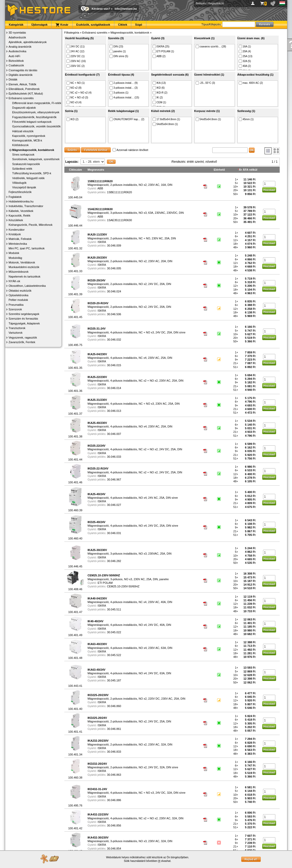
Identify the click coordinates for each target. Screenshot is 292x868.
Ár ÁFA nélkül (248, 170)
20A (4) (245, 51)
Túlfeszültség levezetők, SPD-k (32, 173)
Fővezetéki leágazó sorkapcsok (32, 122)
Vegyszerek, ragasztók (23, 338)
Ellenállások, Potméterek (24, 89)
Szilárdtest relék (22, 169)
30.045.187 (114, 680)
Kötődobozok (21, 145)
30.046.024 (114, 291)
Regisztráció (216, 3)
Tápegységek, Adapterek (24, 323)
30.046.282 (114, 561)
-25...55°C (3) (205, 83)
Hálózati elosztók (23, 131)
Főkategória (72, 33)
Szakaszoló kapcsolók (26, 164)
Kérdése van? (101, 9)
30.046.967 (114, 479)
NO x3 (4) (74, 102)
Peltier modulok (18, 300)
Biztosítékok (16, 61)
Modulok (14, 253)
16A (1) (245, 47)
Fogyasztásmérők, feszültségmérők (34, 117)
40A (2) (245, 66)
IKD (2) (73, 119)
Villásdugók (19, 183)
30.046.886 (114, 800)
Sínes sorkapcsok (23, 155)
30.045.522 (114, 655)
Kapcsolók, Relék (20, 216)
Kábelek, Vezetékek (21, 211)
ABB (100, 188)
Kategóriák (16, 25)
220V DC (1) (76, 56)
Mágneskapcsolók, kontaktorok (33, 150)
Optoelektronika (19, 295)
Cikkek (123, 25)
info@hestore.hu (126, 9)
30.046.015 (114, 365)
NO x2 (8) (74, 88)
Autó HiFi (14, 56)
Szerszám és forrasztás (23, 319)
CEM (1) (159, 102)
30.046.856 (114, 825)
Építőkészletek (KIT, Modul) (26, 94)
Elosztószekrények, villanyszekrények (36, 112)
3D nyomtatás (17, 33)
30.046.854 (114, 849)
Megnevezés (96, 170)
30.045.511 (114, 609)
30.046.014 (114, 388)
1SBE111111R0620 (119, 192)
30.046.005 (114, 268)
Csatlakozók (16, 65)
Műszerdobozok (19, 272)
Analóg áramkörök (20, 47)
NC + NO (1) (76, 83)
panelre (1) (118, 51)
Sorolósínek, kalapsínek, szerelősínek (36, 159)
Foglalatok (15, 197)
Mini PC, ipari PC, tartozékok (27, 248)
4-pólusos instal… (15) (124, 98)
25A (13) (246, 56)
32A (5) (245, 61)
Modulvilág (16, 258)
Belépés (201, 3)
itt (159, 861)
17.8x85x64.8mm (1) (166, 119)
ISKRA (102, 242)
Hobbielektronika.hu (21, 201)
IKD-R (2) (160, 93)
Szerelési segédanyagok (24, 314)
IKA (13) (159, 83)
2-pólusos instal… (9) (124, 83)
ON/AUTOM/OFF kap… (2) (127, 119)
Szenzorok (15, 309)
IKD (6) (159, 88)
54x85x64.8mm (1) (165, 124)
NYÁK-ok (14, 281)
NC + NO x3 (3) (77, 98)
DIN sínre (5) (119, 56)
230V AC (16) (76, 61)
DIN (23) (116, 47)
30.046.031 (114, 533)
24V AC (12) (75, 51)
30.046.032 (114, 340)
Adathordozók (17, 37)
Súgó (139, 25)
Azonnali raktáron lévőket (130, 150)
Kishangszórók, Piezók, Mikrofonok (31, 225)
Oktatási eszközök (20, 291)
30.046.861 (114, 729)
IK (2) (158, 98)
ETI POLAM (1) (163, 51)
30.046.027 (114, 505)
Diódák (13, 79)
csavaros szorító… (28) (211, 47)
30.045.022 (114, 632)
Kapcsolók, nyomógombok (29, 136)
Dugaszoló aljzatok (24, 108)
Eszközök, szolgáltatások (93, 25)
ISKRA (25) (161, 47)
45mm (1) (246, 119)
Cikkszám (75, 170)
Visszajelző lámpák (24, 187)
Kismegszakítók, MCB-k (27, 140)
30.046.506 (114, 314)
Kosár (62, 25)
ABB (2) (159, 56)
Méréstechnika (18, 244)
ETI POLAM (105, 583)
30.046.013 (114, 411)
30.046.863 (114, 775)
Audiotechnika (18, 51)
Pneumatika (16, 305)
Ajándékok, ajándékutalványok (28, 42)
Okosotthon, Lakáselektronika (27, 286)
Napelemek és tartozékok (25, 277)
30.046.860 (114, 706)
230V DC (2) (76, 66)
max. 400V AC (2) (251, 83)
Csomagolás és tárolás (23, 70)
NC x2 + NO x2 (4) (79, 93)
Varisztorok (16, 333)
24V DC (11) (76, 47)
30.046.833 (114, 752)
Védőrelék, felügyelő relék (29, 178)
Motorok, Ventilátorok (22, 262)
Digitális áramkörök (21, 75)
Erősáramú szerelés (21, 98)
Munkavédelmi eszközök (24, 267)
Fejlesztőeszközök (20, 192)
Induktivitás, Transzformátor (26, 206)
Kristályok (15, 234)
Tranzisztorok (17, 328)
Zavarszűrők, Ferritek (22, 342)
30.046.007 (114, 434)
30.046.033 (114, 457)
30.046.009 (114, 246)
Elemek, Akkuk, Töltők (23, 84)
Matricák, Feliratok (20, 239)
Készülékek (16, 220)
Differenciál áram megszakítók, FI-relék (37, 103)
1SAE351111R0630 (119, 220)
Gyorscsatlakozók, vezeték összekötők (37, 126)
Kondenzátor (17, 230)
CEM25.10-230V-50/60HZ (123, 586)
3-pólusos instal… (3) (124, 88)
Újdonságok (39, 25)
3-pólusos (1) (119, 93)
